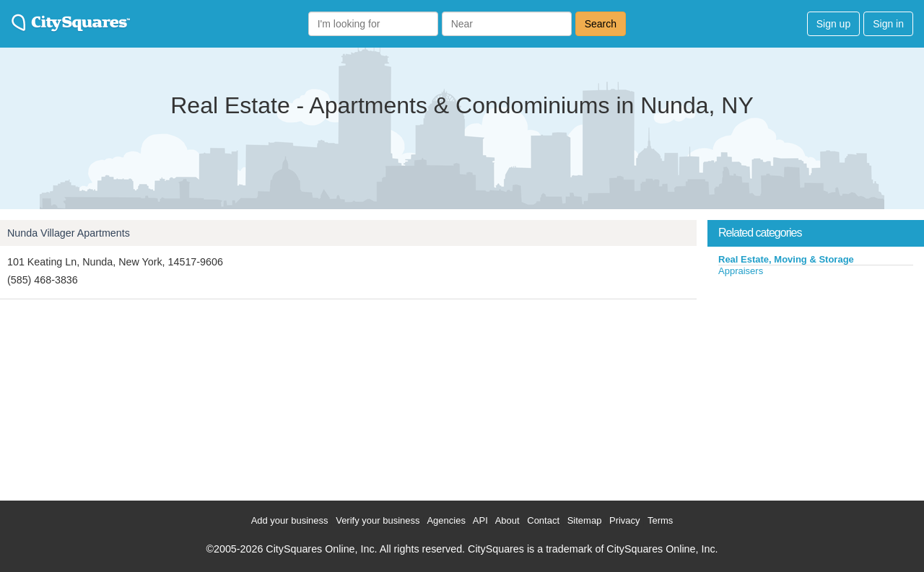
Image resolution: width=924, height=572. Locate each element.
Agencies (446, 520)
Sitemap (585, 520)
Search (601, 24)
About (507, 520)
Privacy (625, 520)
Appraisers (741, 271)
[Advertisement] (816, 385)
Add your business (290, 520)
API (480, 520)
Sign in (888, 24)
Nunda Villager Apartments (69, 233)
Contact (543, 520)
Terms (660, 520)
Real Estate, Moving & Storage (786, 259)
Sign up (833, 24)
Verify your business (378, 520)
